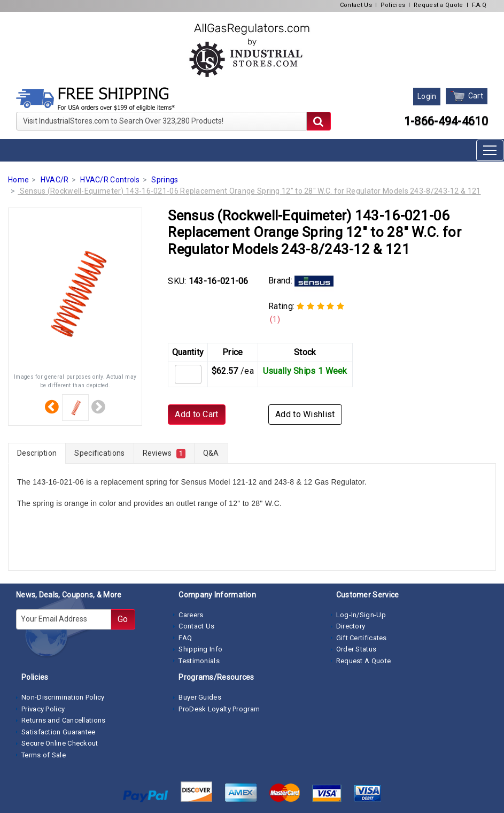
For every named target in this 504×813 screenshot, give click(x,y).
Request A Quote (364, 661)
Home (18, 180)
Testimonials (199, 661)
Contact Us (356, 5)
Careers (191, 615)
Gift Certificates (362, 638)
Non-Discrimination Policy (63, 697)
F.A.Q (479, 5)
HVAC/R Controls (110, 180)
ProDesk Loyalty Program (219, 709)
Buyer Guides (200, 697)
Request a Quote (439, 5)
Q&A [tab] (211, 453)
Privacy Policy (43, 709)
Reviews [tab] (164, 454)
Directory (351, 626)
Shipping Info (200, 649)
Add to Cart (196, 414)
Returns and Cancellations (64, 720)
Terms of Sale (44, 755)
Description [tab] (37, 453)
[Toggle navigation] (490, 150)
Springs (165, 180)
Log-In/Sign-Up (361, 615)
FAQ (185, 638)
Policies (393, 5)
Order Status (356, 649)
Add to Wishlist (305, 414)
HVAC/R (55, 180)
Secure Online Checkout (60, 743)
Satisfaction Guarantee (59, 732)
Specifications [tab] (99, 453)
